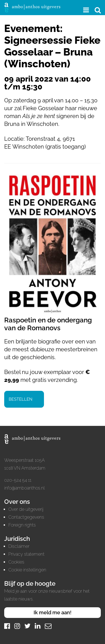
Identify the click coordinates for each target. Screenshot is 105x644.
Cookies (16, 562)
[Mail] (48, 626)
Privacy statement (26, 554)
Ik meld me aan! (53, 612)
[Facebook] (7, 626)
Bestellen (21, 399)
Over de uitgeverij (26, 509)
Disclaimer (19, 546)
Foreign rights (22, 525)
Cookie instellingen (27, 570)
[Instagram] (17, 626)
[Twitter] (27, 626)
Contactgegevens (26, 517)
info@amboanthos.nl (25, 488)
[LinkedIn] (38, 626)
